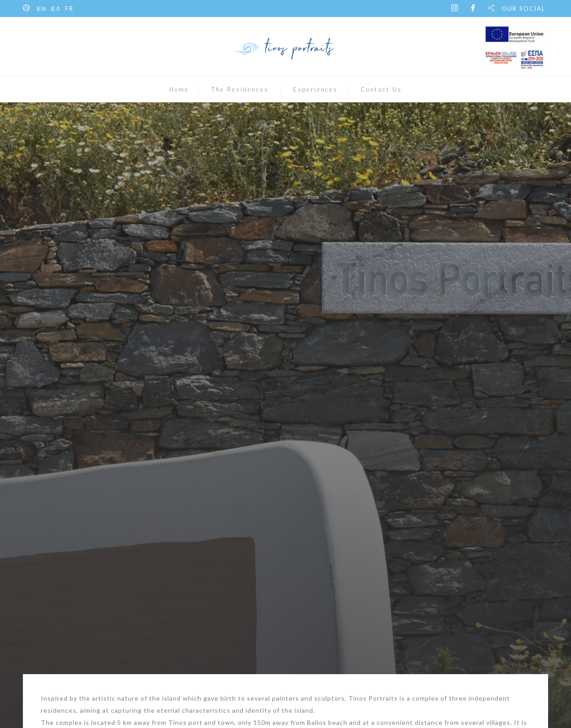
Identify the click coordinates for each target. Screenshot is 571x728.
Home (179, 89)
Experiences (316, 89)
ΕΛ (56, 9)
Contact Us (381, 89)
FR (69, 9)
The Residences (240, 89)
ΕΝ (42, 9)
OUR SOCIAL (524, 9)
